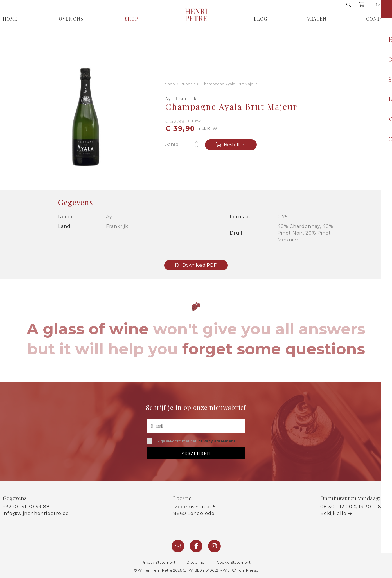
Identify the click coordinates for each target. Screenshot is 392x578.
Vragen (317, 19)
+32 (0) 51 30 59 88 (26, 507)
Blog (261, 19)
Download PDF (196, 265)
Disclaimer (196, 562)
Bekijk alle (336, 513)
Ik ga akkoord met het (191, 441)
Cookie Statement (234, 562)
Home (10, 19)
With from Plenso (241, 570)
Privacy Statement (158, 562)
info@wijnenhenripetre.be (36, 513)
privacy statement (217, 441)
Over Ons (71, 19)
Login (381, 5)
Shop (131, 19)
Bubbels (188, 84)
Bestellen (231, 145)
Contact (378, 19)
